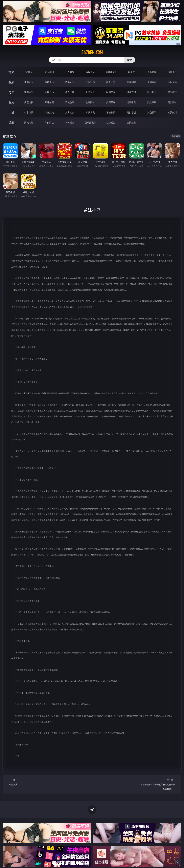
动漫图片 (90, 102)
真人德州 (49, 72)
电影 (11, 92)
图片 (11, 102)
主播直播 (152, 82)
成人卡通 (70, 92)
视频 (11, 82)
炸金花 (131, 72)
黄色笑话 (152, 112)
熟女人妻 (111, 82)
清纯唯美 (131, 102)
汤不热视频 (90, 122)
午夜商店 (49, 122)
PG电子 (29, 72)
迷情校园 (111, 112)
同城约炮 (29, 122)
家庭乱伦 (49, 112)
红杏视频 (111, 122)
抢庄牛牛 (172, 72)
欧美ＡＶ (70, 82)
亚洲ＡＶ (29, 82)
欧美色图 (70, 102)
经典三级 (131, 92)
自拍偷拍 (49, 82)
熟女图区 (152, 102)
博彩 (11, 72)
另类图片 (172, 102)
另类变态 (172, 92)
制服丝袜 (111, 92)
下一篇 (157, 785)
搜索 (129, 60)
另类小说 (131, 112)
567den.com (92, 52)
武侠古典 (90, 112)
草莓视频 (70, 122)
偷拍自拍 (49, 92)
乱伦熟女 (152, 92)
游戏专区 (90, 72)
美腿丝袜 (111, 102)
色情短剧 (131, 122)
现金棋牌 (152, 72)
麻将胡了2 (111, 72)
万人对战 (70, 72)
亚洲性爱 (29, 92)
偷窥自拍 (29, 102)
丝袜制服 (131, 82)
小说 (11, 112)
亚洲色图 (49, 102)
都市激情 (29, 112)
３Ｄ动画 (90, 82)
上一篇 (27, 783)
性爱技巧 (172, 112)
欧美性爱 (90, 92)
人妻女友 (70, 112)
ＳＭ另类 (172, 82)
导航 (11, 122)
